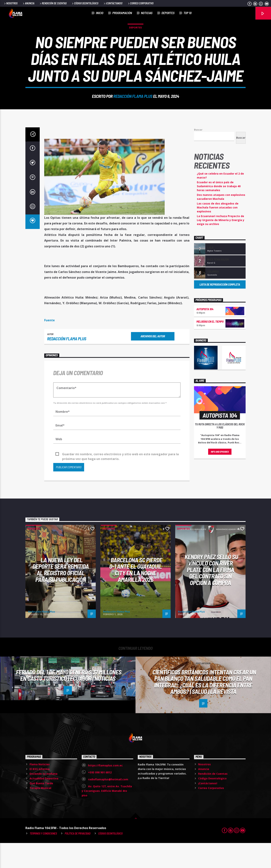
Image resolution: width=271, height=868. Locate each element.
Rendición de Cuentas (53, 3)
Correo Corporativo (140, 3)
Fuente (49, 345)
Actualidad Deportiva (44, 803)
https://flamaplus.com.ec (105, 790)
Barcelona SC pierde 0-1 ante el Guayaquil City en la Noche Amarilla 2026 (136, 595)
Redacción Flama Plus (133, 109)
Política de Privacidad (78, 858)
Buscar (198, 155)
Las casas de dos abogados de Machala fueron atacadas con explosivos (218, 232)
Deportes (168, 13)
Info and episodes (220, 477)
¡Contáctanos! (113, 3)
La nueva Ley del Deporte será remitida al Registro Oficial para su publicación (61, 595)
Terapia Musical (40, 813)
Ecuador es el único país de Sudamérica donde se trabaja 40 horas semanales (219, 211)
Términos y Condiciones (43, 858)
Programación (122, 13)
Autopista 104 (205, 334)
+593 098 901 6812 (100, 797)
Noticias (147, 13)
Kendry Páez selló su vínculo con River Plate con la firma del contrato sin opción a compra (211, 595)
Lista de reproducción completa (220, 309)
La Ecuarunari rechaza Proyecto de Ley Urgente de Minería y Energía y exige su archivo (221, 245)
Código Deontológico (85, 3)
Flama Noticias (40, 789)
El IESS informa (40, 794)
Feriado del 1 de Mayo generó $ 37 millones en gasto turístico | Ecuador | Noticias (69, 700)
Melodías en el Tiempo (210, 346)
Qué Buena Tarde (41, 808)
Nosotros (11, 3)
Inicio (100, 13)
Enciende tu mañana (43, 799)
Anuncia (28, 3)
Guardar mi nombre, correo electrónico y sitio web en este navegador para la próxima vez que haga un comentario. (120, 479)
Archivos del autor (153, 361)
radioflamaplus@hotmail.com (108, 804)
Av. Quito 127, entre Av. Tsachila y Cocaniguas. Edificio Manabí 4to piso (107, 816)
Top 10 (188, 13)
